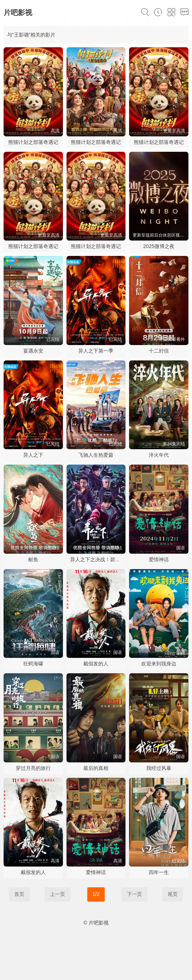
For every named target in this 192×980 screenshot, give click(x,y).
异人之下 (33, 455)
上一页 (58, 894)
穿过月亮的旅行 (33, 768)
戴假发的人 (96, 664)
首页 (19, 894)
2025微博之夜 (159, 246)
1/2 (96, 894)
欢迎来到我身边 (159, 664)
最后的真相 (96, 768)
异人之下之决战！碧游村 (98, 559)
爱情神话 (159, 559)
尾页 (173, 894)
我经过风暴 (159, 768)
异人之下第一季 (96, 351)
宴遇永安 (33, 351)
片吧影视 (18, 13)
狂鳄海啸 (33, 664)
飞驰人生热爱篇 (96, 455)
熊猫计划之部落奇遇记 (33, 142)
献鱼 (33, 559)
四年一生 (159, 872)
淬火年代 (159, 455)
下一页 (134, 894)
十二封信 (159, 351)
